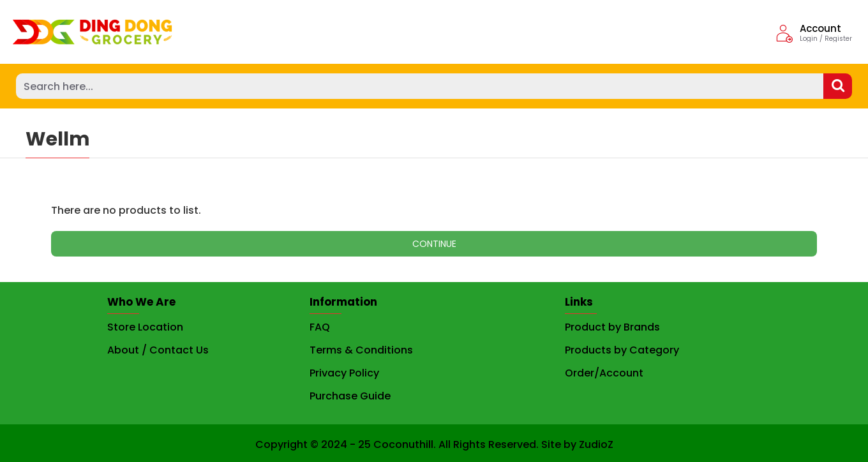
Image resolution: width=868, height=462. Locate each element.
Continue (434, 244)
